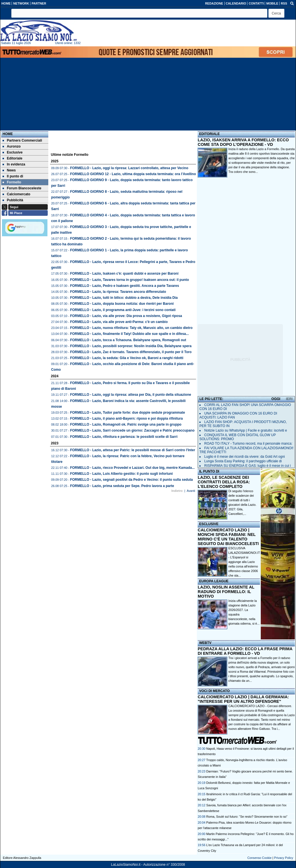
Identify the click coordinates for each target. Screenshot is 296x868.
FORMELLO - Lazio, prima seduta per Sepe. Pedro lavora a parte (122, 486)
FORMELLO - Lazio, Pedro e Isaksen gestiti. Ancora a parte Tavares (125, 286)
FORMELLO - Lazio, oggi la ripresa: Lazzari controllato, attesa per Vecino (129, 168)
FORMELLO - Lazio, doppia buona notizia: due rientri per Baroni (122, 304)
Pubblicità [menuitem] (13, 200)
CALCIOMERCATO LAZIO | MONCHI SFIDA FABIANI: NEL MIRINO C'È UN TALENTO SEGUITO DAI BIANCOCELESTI (228, 537)
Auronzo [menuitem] (12, 146)
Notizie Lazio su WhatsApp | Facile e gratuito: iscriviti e (246, 430)
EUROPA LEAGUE (214, 581)
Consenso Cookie (259, 858)
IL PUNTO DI (209, 471)
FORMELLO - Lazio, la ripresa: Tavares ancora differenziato (118, 292)
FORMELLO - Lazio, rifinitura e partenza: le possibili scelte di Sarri (124, 437)
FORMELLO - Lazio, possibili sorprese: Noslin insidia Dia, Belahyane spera (131, 346)
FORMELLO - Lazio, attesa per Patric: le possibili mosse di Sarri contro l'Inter (133, 450)
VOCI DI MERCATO (214, 691)
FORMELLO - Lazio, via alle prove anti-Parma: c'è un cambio (119, 322)
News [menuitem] (9, 170)
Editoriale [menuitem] (12, 158)
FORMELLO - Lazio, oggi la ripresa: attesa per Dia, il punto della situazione (131, 395)
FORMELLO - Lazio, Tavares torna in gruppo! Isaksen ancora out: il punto (130, 280)
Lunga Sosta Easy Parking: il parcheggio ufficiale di (243, 461)
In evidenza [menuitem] (14, 164)
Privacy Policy (284, 858)
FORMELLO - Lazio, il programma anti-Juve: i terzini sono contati (123, 310)
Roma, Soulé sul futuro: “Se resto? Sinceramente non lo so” (247, 817)
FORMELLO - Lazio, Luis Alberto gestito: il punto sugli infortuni (122, 474)
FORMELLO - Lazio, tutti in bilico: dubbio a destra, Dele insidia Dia (124, 298)
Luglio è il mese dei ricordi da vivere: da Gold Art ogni (244, 457)
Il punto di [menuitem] (13, 176)
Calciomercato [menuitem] (16, 194)
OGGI (276, 399)
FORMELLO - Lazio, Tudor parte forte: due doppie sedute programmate (128, 413)
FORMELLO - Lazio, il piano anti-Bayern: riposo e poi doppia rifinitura (127, 419)
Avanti (191, 491)
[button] (276, 13)
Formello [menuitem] (12, 182)
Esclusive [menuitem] (12, 152)
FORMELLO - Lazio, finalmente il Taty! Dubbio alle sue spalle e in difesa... (130, 334)
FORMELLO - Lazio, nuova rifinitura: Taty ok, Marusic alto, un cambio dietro (131, 328)
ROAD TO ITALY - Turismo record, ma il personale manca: (248, 444)
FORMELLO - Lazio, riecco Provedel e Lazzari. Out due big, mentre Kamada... (133, 468)
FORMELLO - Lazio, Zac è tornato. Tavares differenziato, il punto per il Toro (131, 352)
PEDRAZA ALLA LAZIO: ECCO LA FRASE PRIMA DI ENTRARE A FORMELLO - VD (245, 651)
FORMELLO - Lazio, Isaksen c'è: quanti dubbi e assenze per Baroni (124, 274)
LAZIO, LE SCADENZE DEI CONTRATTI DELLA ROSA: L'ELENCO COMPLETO (224, 482)
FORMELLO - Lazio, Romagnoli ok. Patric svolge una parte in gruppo (126, 424)
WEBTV (205, 643)
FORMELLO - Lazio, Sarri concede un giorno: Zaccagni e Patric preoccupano (132, 430)
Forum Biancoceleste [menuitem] (22, 188)
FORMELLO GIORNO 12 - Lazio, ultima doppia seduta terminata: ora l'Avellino (133, 174)
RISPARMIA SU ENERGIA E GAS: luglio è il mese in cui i (248, 466)
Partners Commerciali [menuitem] (22, 140)
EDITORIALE (209, 134)
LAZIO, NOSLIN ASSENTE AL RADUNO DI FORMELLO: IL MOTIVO (226, 592)
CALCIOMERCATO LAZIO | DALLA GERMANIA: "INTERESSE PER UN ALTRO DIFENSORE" (243, 699)
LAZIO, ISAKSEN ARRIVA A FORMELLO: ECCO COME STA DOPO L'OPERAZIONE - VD (243, 142)
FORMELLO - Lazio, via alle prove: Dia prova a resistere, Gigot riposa (126, 316)
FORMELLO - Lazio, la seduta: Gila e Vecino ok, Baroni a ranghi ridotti (127, 358)
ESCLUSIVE (209, 524)
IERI (289, 399)
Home (8, 134)
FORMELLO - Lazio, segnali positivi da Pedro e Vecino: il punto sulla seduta (132, 480)
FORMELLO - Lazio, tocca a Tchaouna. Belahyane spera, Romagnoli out (128, 340)
